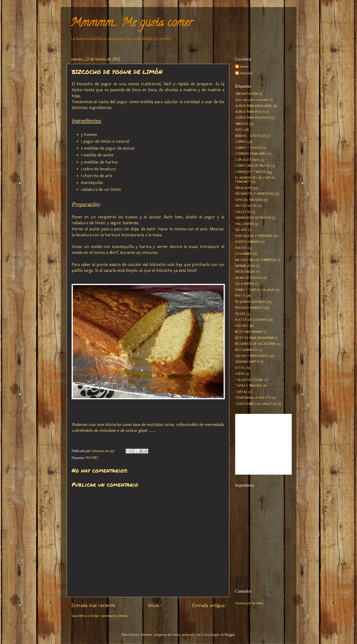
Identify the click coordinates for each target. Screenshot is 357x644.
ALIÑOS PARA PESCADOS (253, 118)
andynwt (187, 635)
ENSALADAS (244, 188)
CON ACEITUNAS (247, 160)
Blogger (230, 635)
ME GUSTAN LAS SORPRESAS (256, 260)
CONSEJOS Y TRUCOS (250, 172)
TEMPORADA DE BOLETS (253, 398)
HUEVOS (241, 248)
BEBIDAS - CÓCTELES (250, 136)
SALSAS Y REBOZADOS (251, 356)
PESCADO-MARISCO (249, 308)
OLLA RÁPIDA (245, 284)
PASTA (240, 296)
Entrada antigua (208, 605)
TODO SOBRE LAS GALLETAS (256, 404)
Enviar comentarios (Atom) (109, 616)
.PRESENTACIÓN (246, 94)
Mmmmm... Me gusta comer (131, 24)
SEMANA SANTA (247, 362)
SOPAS (240, 374)
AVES (239, 130)
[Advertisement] (259, 557)
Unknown (246, 73)
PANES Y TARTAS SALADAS (255, 290)
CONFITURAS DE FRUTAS (253, 166)
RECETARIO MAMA (248, 332)
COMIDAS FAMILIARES (251, 154)
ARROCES (242, 124)
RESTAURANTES (246, 350)
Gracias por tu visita (249, 603)
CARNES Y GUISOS (248, 148)
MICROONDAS (245, 272)
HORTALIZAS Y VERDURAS (254, 236)
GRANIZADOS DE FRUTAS (253, 218)
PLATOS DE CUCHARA (251, 320)
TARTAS (241, 392)
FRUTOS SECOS (246, 206)
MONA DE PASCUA (249, 278)
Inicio (154, 605)
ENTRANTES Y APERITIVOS (254, 194)
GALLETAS (243, 212)
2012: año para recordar (252, 100)
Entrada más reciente (93, 605)
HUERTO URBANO (248, 242)
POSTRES (92, 458)
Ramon (244, 67)
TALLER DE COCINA (249, 380)
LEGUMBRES (244, 254)
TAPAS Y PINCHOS (248, 386)
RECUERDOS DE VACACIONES (256, 344)
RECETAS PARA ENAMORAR (254, 338)
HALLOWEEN (244, 224)
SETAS (240, 368)
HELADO (241, 230)
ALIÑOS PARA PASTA (250, 112)
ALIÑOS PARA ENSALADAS (254, 106)
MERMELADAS (245, 266)
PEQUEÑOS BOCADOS (251, 302)
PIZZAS (240, 314)
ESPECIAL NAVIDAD (249, 200)
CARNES (241, 142)
